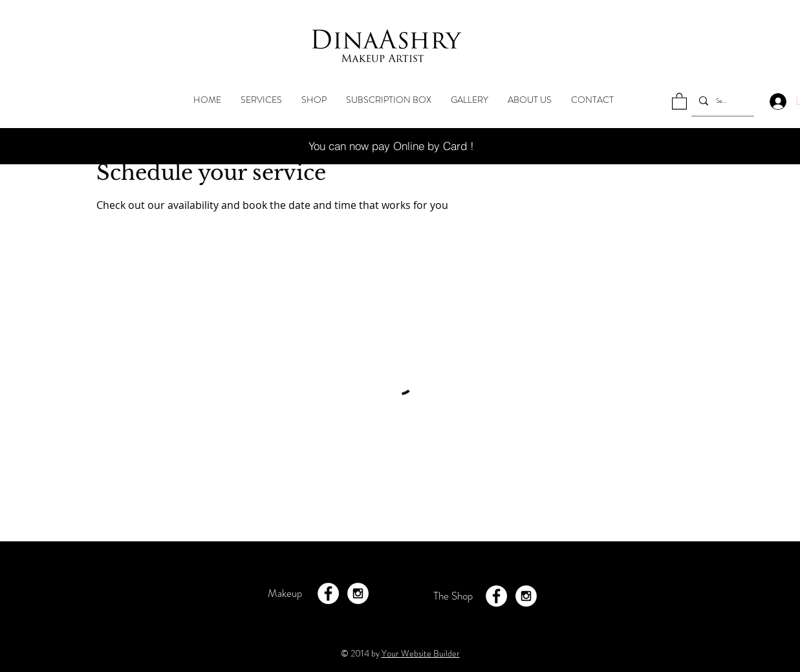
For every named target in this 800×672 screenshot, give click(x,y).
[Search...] (721, 101)
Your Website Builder (421, 653)
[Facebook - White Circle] (328, 593)
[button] (679, 101)
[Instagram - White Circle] (358, 593)
